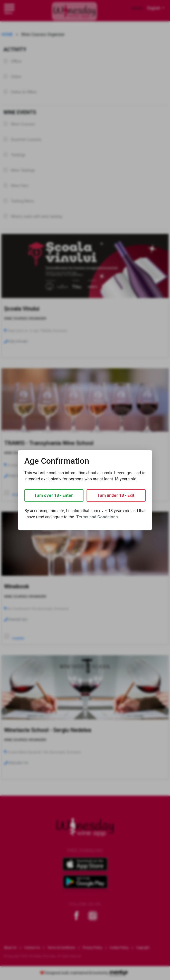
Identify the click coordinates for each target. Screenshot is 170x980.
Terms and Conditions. (98, 517)
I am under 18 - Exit (116, 495)
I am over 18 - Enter (54, 495)
